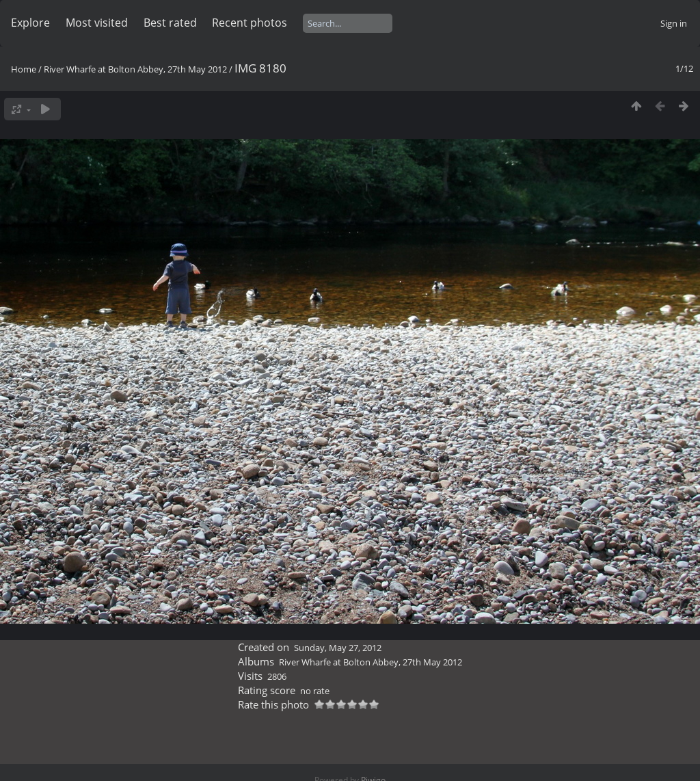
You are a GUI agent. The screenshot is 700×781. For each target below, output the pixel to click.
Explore (30, 23)
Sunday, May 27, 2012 (338, 648)
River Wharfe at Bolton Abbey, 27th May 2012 (135, 69)
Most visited (97, 23)
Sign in (674, 23)
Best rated (170, 23)
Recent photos (250, 23)
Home (24, 69)
